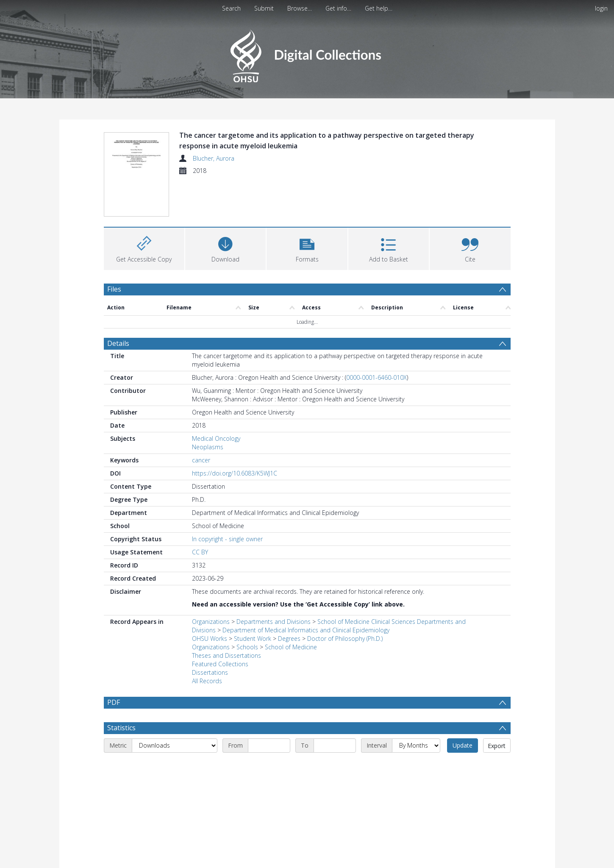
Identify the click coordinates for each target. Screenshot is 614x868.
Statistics (121, 728)
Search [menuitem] (231, 8)
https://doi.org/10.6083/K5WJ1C (235, 473)
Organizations (211, 622)
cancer (201, 460)
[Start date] (269, 746)
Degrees (289, 638)
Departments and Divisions (274, 622)
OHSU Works (210, 638)
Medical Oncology (216, 438)
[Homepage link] (307, 54)
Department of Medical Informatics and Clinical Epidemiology (306, 630)
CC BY (200, 552)
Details (118, 343)
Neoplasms (208, 447)
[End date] (335, 746)
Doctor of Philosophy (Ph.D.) (345, 638)
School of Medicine (291, 647)
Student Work (253, 638)
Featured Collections (220, 664)
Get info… (338, 8)
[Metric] (175, 746)
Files (114, 289)
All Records (207, 681)
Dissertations (210, 672)
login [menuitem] (601, 8)
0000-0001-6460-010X (376, 377)
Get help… (379, 8)
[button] (307, 248)
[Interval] (416, 746)
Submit (264, 8)
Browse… (300, 8)
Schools (247, 647)
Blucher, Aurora (214, 158)
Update (463, 745)
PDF (114, 702)
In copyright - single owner (227, 539)
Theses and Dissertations (226, 655)
